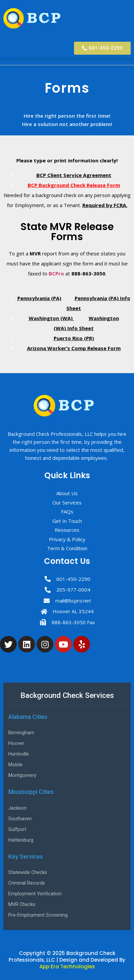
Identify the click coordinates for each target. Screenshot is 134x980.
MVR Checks (22, 904)
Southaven (20, 819)
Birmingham (21, 733)
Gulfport (17, 829)
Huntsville (19, 754)
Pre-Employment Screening (38, 915)
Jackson (17, 808)
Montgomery (22, 775)
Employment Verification (35, 894)
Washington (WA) (51, 318)
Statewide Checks (28, 872)
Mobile (15, 765)
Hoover (16, 743)
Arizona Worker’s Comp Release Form (74, 348)
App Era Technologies (67, 966)
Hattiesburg (21, 840)
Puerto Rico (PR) (74, 338)
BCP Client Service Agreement (74, 175)
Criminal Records (27, 883)
